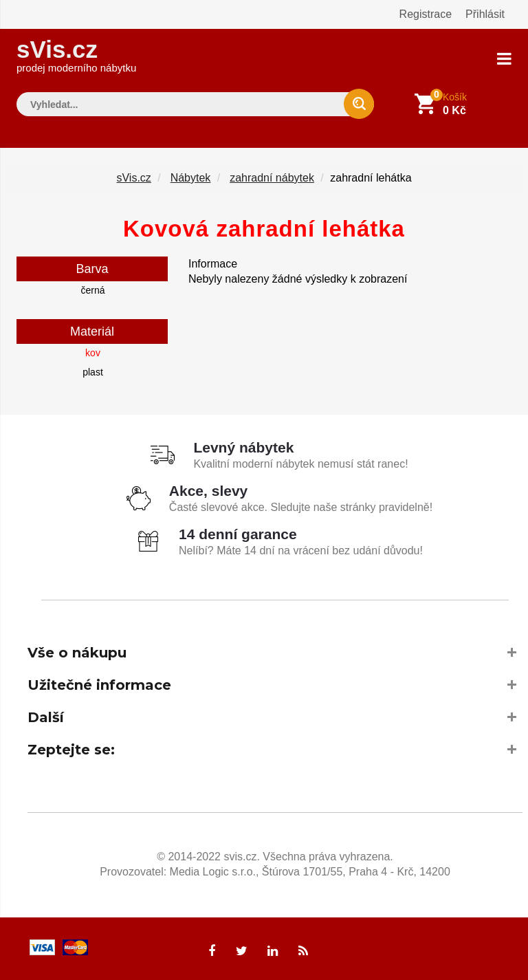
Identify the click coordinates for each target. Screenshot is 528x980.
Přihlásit (485, 14)
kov (93, 353)
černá (92, 290)
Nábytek (191, 178)
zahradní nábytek (272, 178)
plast (93, 372)
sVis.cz (76, 55)
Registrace (426, 14)
